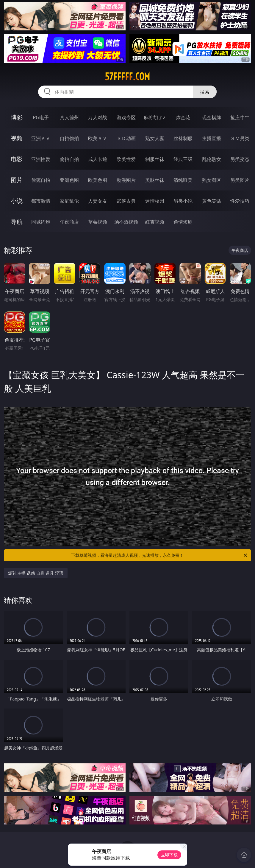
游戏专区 (126, 117)
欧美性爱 (126, 159)
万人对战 (98, 117)
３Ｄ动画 (126, 138)
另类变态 (240, 159)
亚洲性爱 (41, 159)
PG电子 (41, 117)
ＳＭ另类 (240, 138)
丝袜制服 (183, 138)
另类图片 (240, 180)
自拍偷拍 (69, 138)
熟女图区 (212, 180)
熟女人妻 (155, 138)
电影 (17, 159)
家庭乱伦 (69, 201)
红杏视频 (155, 222)
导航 (17, 222)
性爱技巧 (240, 201)
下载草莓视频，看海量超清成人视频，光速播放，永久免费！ (160, 555)
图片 (17, 180)
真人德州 (69, 117)
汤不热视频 (126, 222)
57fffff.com (127, 77)
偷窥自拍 (41, 180)
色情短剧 (183, 222)
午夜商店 (69, 222)
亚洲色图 (69, 180)
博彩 (17, 117)
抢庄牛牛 (240, 117)
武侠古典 (126, 201)
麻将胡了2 (155, 117)
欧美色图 (98, 180)
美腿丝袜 (155, 180)
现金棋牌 (212, 117)
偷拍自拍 (69, 159)
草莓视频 (98, 222)
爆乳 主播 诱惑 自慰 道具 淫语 (36, 573)
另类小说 (183, 201)
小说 (17, 201)
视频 (17, 138)
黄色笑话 (212, 201)
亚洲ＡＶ (41, 138)
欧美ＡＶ (98, 138)
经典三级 (183, 159)
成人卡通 (98, 159)
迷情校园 (155, 201)
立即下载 (169, 855)
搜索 (205, 92)
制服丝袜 (155, 159)
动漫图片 (126, 180)
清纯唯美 (183, 180)
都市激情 (41, 201)
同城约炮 (41, 222)
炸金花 (183, 117)
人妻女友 (98, 201)
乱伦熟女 (212, 159)
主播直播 (212, 138)
